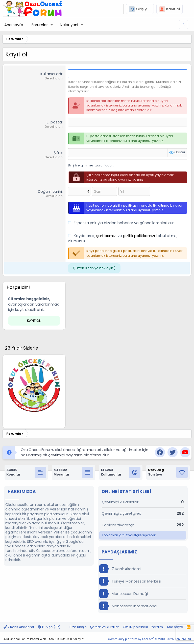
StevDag (156, 470)
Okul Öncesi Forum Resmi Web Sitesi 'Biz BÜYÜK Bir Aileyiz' (43, 639)
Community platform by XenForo (150, 639)
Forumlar (40, 25)
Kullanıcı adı (51, 74)
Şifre (58, 153)
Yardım (157, 627)
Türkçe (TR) (49, 627)
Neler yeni (69, 25)
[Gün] (104, 191)
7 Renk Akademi (120, 569)
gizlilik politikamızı (139, 236)
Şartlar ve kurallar (105, 627)
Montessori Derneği (124, 594)
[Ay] (79, 191)
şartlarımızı (106, 236)
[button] (52, 25)
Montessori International (128, 606)
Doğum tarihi (50, 191)
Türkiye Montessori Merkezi (130, 581)
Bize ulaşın (78, 627)
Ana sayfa (14, 25)
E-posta (54, 122)
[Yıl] (134, 191)
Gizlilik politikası (135, 627)
